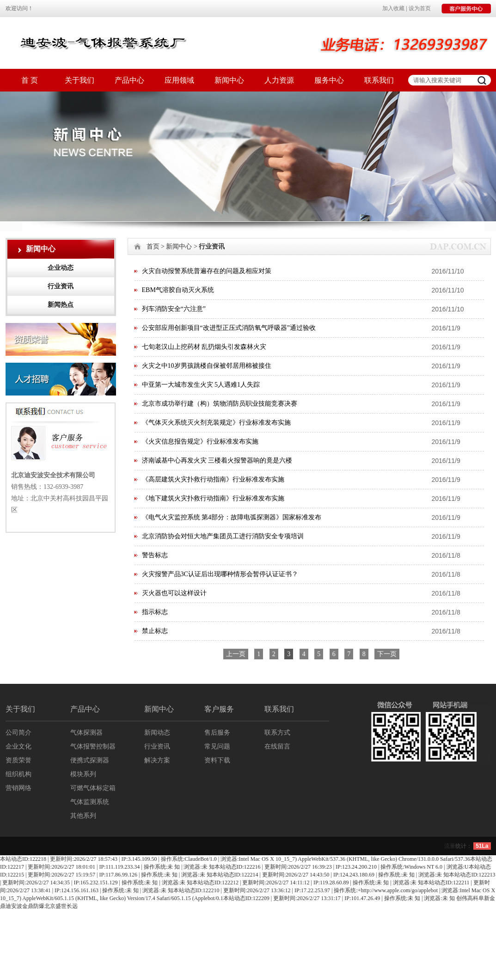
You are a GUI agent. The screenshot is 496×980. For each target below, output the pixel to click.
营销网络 (18, 788)
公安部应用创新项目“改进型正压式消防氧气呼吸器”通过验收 (229, 328)
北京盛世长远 (61, 906)
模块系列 (83, 774)
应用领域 (179, 80)
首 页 (30, 80)
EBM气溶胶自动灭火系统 (178, 290)
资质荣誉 (18, 760)
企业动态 (61, 268)
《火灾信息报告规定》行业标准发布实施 (200, 441)
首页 (153, 247)
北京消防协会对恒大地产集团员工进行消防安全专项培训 (223, 536)
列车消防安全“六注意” (174, 309)
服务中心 (329, 80)
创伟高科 (467, 898)
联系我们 (379, 80)
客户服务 (219, 709)
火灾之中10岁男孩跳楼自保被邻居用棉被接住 (207, 366)
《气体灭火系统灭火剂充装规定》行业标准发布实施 (216, 423)
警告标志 (155, 555)
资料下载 (217, 760)
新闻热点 (61, 305)
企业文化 (18, 746)
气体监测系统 (90, 802)
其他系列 (83, 816)
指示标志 (155, 612)
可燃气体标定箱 (93, 788)
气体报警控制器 (93, 746)
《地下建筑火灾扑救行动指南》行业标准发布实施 (213, 498)
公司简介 (18, 733)
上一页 (236, 654)
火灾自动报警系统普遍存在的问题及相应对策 (207, 271)
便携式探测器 (90, 760)
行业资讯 (61, 286)
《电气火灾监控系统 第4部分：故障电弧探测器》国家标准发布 (232, 517)
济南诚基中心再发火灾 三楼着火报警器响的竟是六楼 (217, 460)
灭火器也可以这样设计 (174, 593)
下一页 (387, 654)
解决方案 (157, 760)
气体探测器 (86, 733)
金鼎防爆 (33, 906)
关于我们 (80, 80)
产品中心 (129, 80)
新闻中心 (229, 80)
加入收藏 (393, 8)
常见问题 (217, 746)
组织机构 (18, 774)
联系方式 (277, 733)
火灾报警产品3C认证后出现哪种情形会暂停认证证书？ (220, 574)
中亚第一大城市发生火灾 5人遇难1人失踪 (201, 385)
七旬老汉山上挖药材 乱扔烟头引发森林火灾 (204, 347)
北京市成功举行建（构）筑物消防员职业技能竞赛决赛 (220, 404)
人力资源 (279, 80)
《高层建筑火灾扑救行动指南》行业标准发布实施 (213, 479)
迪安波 (14, 906)
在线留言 (277, 746)
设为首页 (420, 8)
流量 (450, 846)
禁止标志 (155, 631)
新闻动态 (157, 733)
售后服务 (217, 733)
